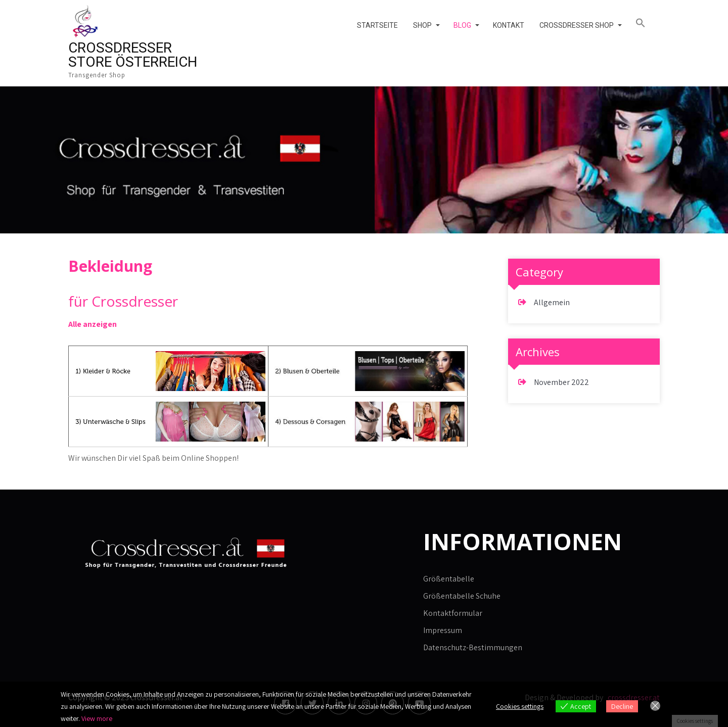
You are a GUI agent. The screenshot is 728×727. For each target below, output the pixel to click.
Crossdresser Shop (577, 25)
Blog (462, 25)
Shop (422, 25)
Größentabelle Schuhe (462, 596)
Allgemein (552, 302)
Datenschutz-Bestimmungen (473, 647)
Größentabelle (449, 579)
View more (97, 718)
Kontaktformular (453, 613)
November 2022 (561, 382)
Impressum (443, 630)
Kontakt (509, 25)
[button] (644, 23)
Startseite (377, 25)
